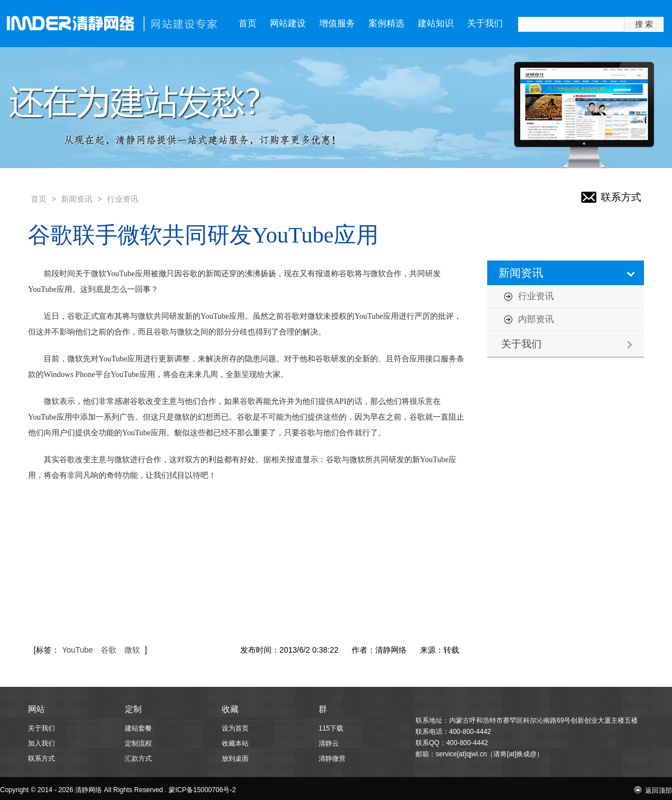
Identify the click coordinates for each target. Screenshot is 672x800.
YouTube (78, 650)
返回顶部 (659, 790)
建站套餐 (138, 728)
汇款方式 (138, 759)
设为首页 (235, 728)
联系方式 (621, 197)
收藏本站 (235, 743)
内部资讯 (536, 319)
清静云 (329, 743)
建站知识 (436, 23)
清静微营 (332, 759)
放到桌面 (235, 759)
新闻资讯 (77, 199)
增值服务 (337, 23)
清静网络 (88, 790)
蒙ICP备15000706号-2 (202, 790)
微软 (132, 650)
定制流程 (138, 743)
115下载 (331, 728)
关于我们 (485, 23)
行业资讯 (123, 199)
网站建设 (288, 23)
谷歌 (109, 650)
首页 (248, 23)
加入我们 (41, 743)
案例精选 (386, 23)
